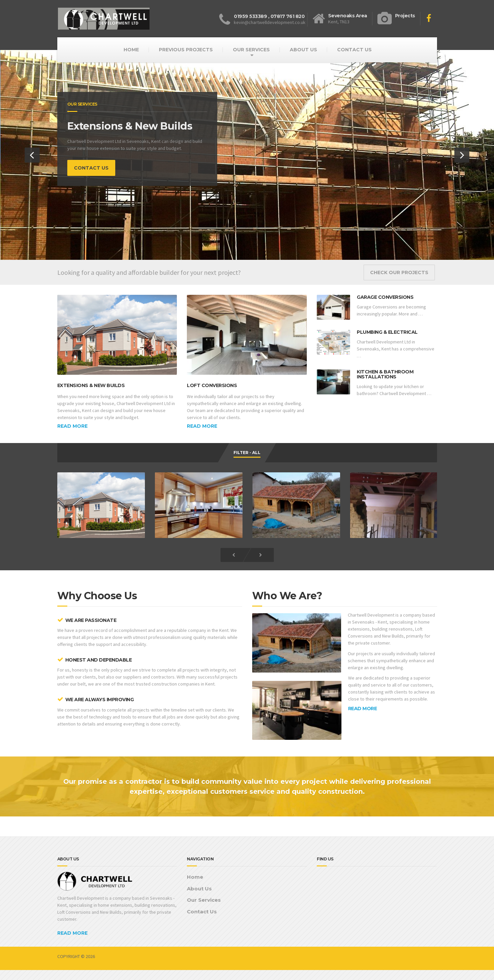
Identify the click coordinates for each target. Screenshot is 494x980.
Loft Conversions (212, 385)
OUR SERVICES (251, 50)
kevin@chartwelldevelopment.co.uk (270, 22)
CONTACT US (354, 50)
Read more (72, 426)
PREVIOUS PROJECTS (186, 50)
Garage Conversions (385, 297)
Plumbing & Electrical (387, 332)
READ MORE (363, 709)
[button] (32, 155)
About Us (199, 889)
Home (195, 877)
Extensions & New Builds (91, 385)
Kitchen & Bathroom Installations (385, 374)
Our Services (204, 900)
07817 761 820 (288, 16)
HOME (131, 50)
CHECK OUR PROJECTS (399, 272)
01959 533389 (250, 16)
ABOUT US (303, 50)
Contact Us (202, 912)
